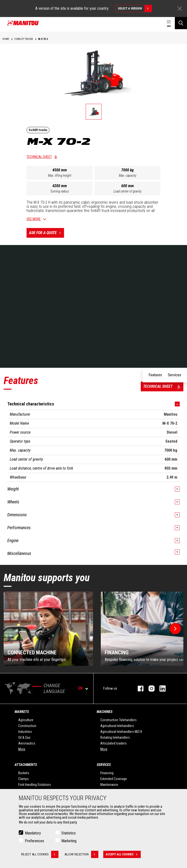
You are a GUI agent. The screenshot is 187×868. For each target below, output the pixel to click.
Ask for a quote (47, 233)
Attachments (26, 765)
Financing (107, 773)
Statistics (69, 833)
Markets (22, 712)
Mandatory (33, 833)
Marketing (69, 841)
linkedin (160, 688)
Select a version (135, 9)
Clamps (23, 779)
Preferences (34, 841)
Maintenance (109, 785)
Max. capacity (128, 175)
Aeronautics (27, 743)
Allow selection (81, 854)
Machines (105, 712)
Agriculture (26, 720)
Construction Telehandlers (118, 720)
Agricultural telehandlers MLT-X (121, 732)
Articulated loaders (113, 743)
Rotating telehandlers (115, 737)
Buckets (24, 773)
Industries (25, 732)
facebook (138, 688)
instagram (149, 688)
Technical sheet (39, 157)
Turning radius (60, 191)
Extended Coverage (114, 779)
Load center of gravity (127, 191)
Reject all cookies (40, 854)
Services (104, 765)
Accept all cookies (123, 854)
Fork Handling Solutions (35, 785)
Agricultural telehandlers (117, 726)
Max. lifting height (60, 175)
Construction (27, 726)
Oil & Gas (24, 737)
